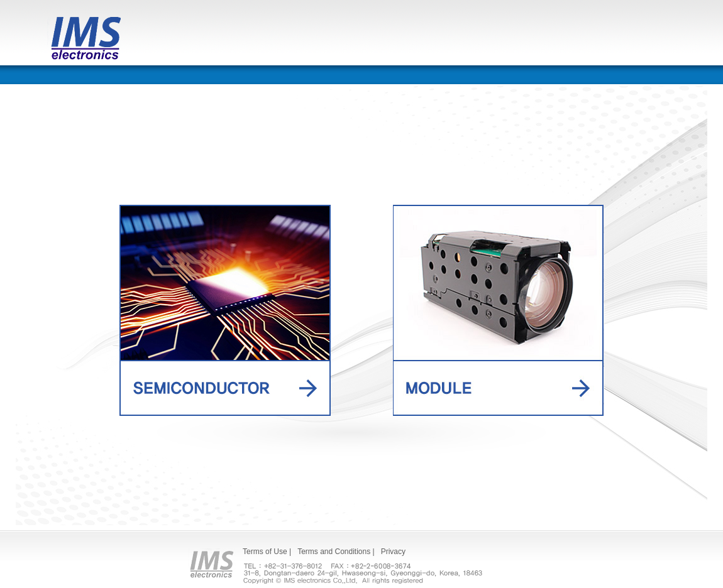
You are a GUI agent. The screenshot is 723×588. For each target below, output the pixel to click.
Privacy (393, 552)
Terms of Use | (267, 552)
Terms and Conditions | (336, 552)
